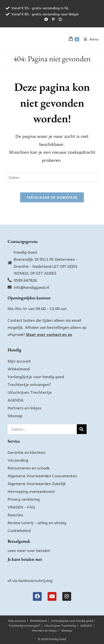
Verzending (18, 460)
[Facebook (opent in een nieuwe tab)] (46, 19)
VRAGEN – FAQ (21, 507)
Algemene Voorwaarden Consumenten (42, 476)
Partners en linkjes (25, 408)
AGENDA (16, 400)
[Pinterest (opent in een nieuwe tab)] (53, 19)
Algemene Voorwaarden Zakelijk (37, 483)
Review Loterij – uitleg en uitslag (37, 522)
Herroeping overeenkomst (31, 491)
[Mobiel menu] (90, 39)
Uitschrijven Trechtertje (30, 392)
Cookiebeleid (19, 530)
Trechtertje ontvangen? (29, 384)
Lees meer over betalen (29, 550)
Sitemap (15, 415)
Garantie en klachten (26, 452)
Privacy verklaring (24, 499)
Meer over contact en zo (49, 334)
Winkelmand (19, 369)
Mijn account (19, 361)
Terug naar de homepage (52, 197)
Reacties (15, 515)
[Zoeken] (82, 429)
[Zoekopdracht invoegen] (52, 177)
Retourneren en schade (29, 468)
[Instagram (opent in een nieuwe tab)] (59, 19)
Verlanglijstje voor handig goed (36, 376)
